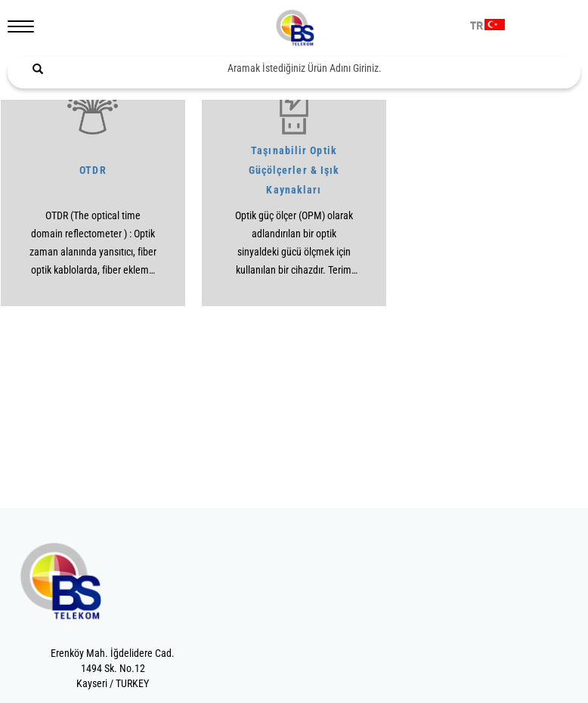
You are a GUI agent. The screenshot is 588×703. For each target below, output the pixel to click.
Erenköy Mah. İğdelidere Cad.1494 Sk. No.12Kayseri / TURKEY (113, 668)
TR (477, 26)
